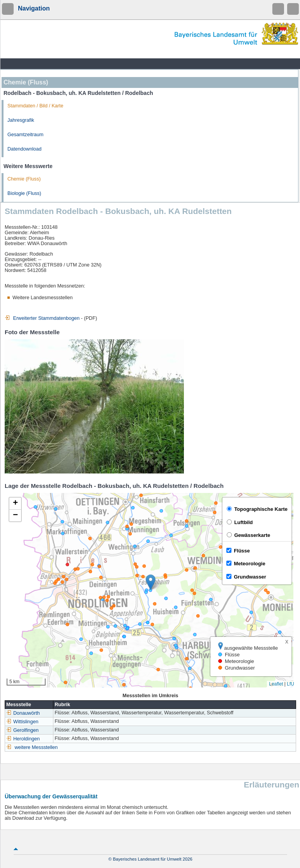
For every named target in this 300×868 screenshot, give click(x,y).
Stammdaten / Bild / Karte (35, 106)
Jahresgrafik (21, 120)
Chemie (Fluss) (24, 179)
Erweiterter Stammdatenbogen (42, 318)
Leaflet (276, 684)
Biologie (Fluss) (24, 193)
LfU (290, 684)
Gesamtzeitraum (25, 135)
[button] (151, 582)
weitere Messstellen (36, 747)
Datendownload (25, 149)
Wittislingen (22, 722)
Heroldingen (23, 739)
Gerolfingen (22, 730)
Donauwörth (23, 713)
